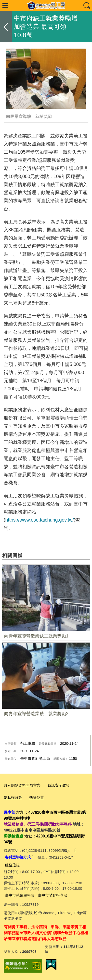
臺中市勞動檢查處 (53, 895)
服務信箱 (12, 865)
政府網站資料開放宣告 (22, 785)
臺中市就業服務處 (20, 895)
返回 (6, 27)
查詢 (87, 5)
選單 (5, 5)
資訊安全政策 (59, 785)
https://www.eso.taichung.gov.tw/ (39, 520)
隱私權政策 (13, 797)
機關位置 (37, 797)
